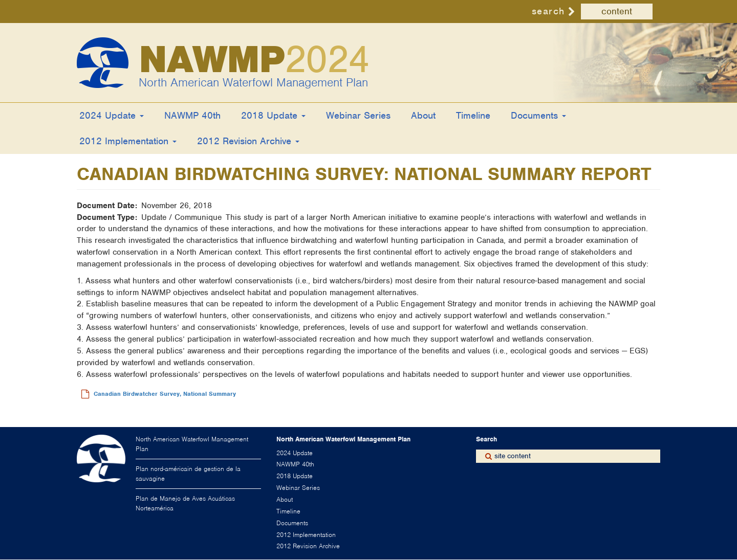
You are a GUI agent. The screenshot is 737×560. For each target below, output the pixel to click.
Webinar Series (358, 115)
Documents (538, 115)
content (617, 11)
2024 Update (112, 115)
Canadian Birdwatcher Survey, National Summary (165, 394)
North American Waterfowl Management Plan (253, 82)
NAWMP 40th (192, 115)
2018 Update (273, 115)
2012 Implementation (128, 141)
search (548, 11)
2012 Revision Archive (248, 141)
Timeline (473, 115)
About (423, 115)
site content (513, 456)
